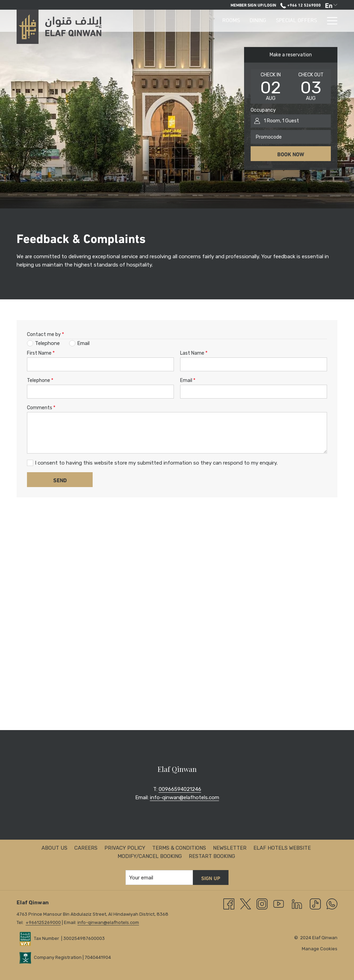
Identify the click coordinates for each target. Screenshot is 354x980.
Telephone (40, 380)
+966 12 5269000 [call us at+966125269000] (300, 4)
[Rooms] (163, 21)
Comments (41, 408)
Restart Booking (212, 856)
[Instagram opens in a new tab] (262, 904)
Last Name (194, 353)
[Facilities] (272, 21)
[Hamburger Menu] (330, 21)
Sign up (211, 878)
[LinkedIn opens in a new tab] (297, 904)
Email (188, 380)
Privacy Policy (125, 848)
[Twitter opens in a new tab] (245, 904)
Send (60, 480)
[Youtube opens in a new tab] (279, 904)
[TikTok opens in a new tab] (315, 904)
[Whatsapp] (332, 904)
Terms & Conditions (179, 848)
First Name (41, 353)
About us (54, 848)
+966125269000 (43, 922)
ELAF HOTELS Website (282, 848)
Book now (291, 154)
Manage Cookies (320, 949)
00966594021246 (180, 789)
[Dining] (190, 21)
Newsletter (230, 848)
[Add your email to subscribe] (159, 878)
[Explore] (306, 21)
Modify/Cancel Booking (150, 856)
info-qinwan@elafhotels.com (185, 797)
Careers (86, 848)
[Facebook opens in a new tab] (229, 904)
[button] (271, 86)
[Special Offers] (229, 21)
